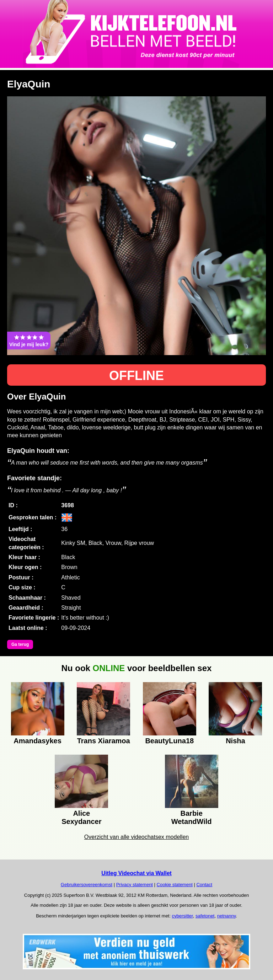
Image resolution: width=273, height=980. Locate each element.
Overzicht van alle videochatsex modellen (136, 837)
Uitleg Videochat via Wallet (136, 873)
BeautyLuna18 (169, 741)
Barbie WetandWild (192, 816)
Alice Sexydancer (81, 816)
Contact (204, 885)
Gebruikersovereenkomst (87, 885)
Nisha (235, 741)
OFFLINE (136, 376)
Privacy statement (135, 885)
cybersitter (182, 916)
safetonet (205, 916)
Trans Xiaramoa (104, 741)
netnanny (227, 916)
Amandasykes (38, 741)
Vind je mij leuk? (29, 341)
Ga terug (20, 644)
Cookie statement (175, 885)
